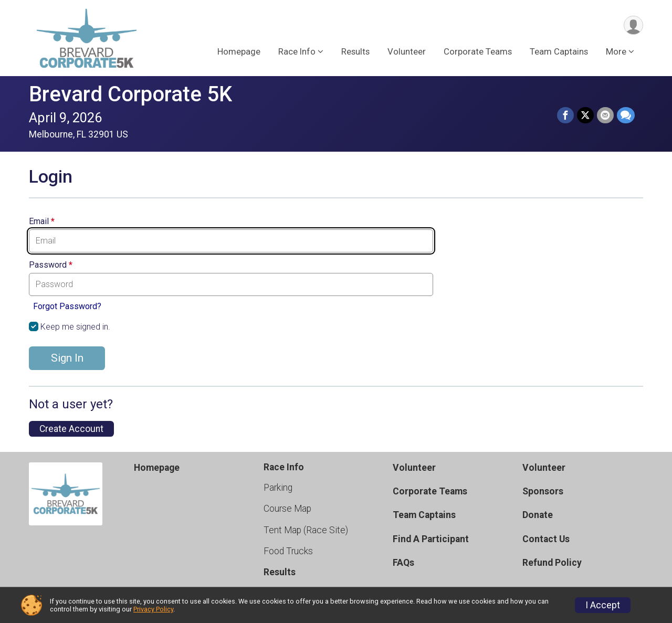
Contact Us (546, 539)
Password (51, 265)
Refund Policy (552, 563)
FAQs (403, 563)
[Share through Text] (626, 115)
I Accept (603, 605)
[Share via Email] (605, 115)
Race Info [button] (297, 52)
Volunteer (407, 52)
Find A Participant (431, 539)
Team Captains (559, 52)
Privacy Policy (153, 609)
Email (42, 221)
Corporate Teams (478, 52)
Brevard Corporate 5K (130, 94)
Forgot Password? (67, 306)
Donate (538, 515)
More (616, 52)
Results (355, 52)
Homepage (239, 52)
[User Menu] (633, 25)
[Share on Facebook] (565, 115)
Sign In (67, 358)
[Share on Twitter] (585, 115)
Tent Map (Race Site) (306, 530)
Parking (278, 488)
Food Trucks (288, 551)
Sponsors (543, 491)
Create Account (71, 429)
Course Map (287, 509)
